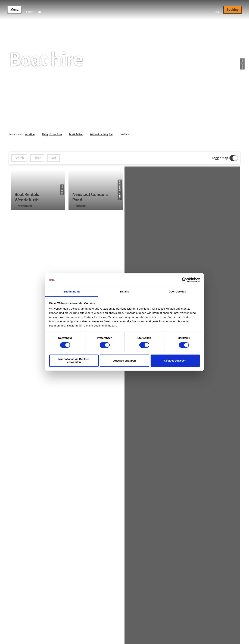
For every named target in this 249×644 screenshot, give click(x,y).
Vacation (30, 134)
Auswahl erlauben (124, 361)
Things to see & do (52, 134)
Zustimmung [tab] (72, 292)
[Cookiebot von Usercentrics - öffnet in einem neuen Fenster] (184, 280)
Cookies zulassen (175, 361)
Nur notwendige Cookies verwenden (74, 360)
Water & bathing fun (101, 134)
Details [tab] (124, 292)
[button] (217, 10)
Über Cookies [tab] (177, 292)
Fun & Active (76, 134)
